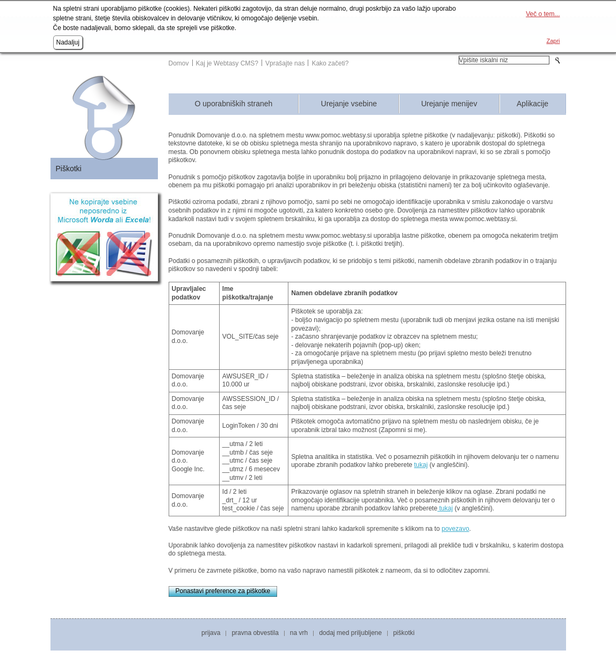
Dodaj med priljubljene (350, 633)
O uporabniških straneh (234, 104)
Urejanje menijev (449, 104)
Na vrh (299, 633)
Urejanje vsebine (349, 104)
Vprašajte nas (285, 63)
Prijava (211, 633)
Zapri (553, 41)
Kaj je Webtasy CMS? (227, 63)
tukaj (421, 465)
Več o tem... (543, 14)
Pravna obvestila (255, 633)
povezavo (455, 529)
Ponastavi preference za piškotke (223, 591)
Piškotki (69, 169)
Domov (179, 63)
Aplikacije (532, 104)
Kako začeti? (330, 63)
